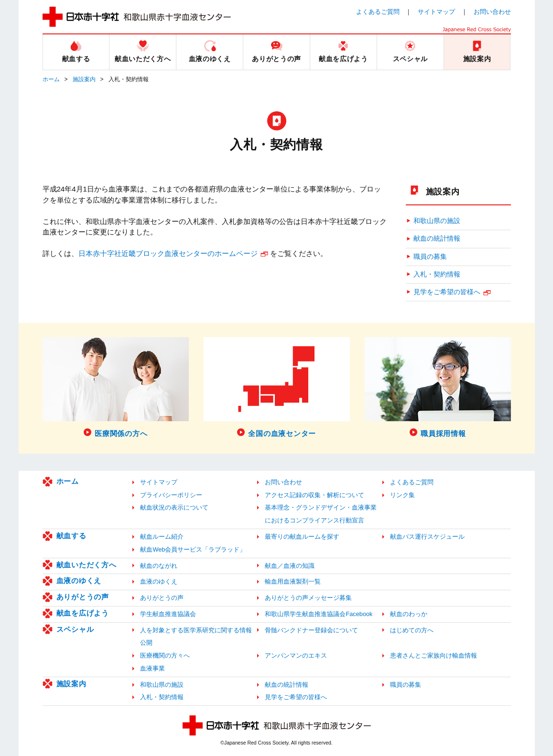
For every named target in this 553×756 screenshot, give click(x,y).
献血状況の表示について (174, 507)
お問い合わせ (492, 12)
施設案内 (84, 79)
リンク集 (402, 495)
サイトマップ (436, 12)
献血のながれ (159, 566)
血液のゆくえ (79, 580)
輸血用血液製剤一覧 (293, 581)
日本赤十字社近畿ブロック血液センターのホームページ (168, 253)
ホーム (51, 79)
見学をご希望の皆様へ (447, 292)
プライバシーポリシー (171, 495)
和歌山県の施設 (437, 221)
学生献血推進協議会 (168, 614)
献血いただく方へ (87, 565)
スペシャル (75, 629)
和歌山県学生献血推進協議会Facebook (319, 614)
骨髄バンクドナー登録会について (311, 630)
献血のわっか (409, 614)
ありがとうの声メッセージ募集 (308, 598)
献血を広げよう (83, 613)
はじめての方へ (412, 630)
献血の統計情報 (437, 239)
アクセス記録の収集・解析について (314, 495)
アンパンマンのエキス (296, 655)
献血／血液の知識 (290, 566)
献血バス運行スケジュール (427, 537)
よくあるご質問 (378, 12)
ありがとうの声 (83, 597)
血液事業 (152, 668)
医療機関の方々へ (165, 655)
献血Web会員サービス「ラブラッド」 (193, 549)
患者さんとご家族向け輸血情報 (434, 655)
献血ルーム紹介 (162, 537)
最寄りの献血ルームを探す (302, 537)
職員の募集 (430, 257)
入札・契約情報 (437, 274)
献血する (71, 536)
